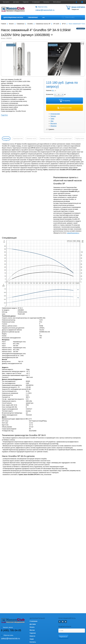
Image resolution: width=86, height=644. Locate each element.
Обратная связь (41, 7)
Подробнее (4, 115)
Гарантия (26, 2)
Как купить (6, 2)
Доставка (16, 2)
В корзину (65, 101)
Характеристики (18, 139)
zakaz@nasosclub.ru (73, 233)
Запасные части (31, 139)
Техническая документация (63, 139)
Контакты (46, 2)
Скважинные (33, 17)
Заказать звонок (7, 627)
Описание (6, 139)
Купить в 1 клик (64, 108)
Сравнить (50, 129)
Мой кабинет (57, 2)
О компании (36, 2)
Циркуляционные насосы (13, 17)
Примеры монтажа (46, 139)
